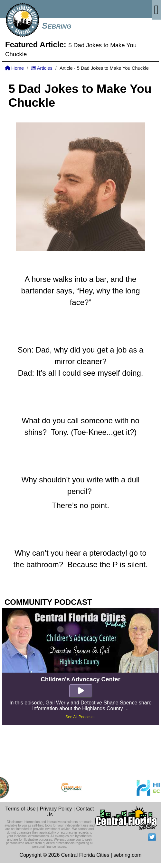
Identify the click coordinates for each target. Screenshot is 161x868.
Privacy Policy (56, 809)
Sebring (57, 26)
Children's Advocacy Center (80, 679)
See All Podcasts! (80, 717)
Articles (42, 68)
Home (14, 68)
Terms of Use (20, 809)
